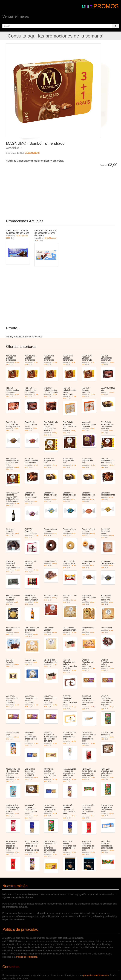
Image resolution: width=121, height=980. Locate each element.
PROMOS (106, 6)
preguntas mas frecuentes (96, 975)
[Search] (115, 26)
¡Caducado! (32, 153)
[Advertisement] (41, 191)
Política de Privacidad (27, 957)
